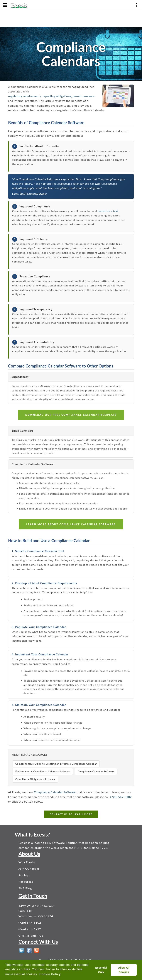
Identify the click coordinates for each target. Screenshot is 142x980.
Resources (26, 882)
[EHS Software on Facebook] (29, 951)
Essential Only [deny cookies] (101, 970)
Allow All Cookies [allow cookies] (124, 970)
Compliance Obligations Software (35, 779)
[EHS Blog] (37, 951)
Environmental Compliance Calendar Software (43, 771)
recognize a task (108, 211)
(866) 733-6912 (30, 929)
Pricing (23, 875)
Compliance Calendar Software (96, 771)
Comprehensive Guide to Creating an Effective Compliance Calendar (56, 764)
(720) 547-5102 (121, 797)
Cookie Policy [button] (50, 974)
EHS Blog (25, 888)
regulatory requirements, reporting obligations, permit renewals (51, 96)
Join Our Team (29, 868)
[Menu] (5, 5)
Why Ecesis (27, 862)
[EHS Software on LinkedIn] (22, 951)
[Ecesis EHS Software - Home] (19, 5)
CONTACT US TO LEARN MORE (71, 814)
